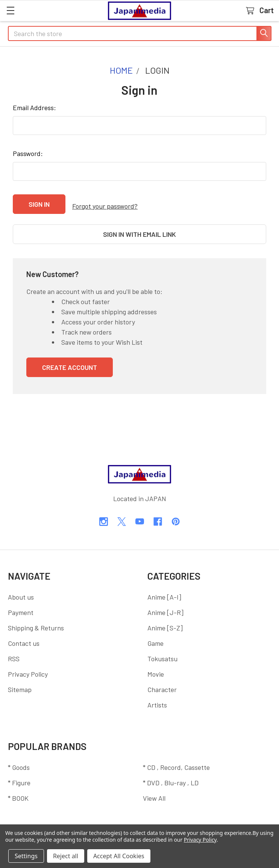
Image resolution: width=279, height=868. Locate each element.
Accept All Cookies (119, 856)
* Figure (19, 775)
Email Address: (34, 108)
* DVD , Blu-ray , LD (171, 775)
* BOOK (18, 790)
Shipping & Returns (36, 620)
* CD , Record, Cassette (176, 759)
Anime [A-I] (164, 589)
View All (154, 790)
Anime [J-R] (165, 604)
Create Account (70, 359)
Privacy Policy (28, 666)
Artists (157, 697)
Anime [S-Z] (165, 620)
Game (155, 635)
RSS (14, 651)
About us (21, 589)
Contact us (24, 635)
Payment (21, 604)
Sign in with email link (139, 230)
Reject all (66, 856)
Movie (156, 666)
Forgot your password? (105, 204)
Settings (26, 856)
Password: (28, 153)
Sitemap (20, 682)
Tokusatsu (162, 651)
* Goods (19, 759)
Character (162, 682)
